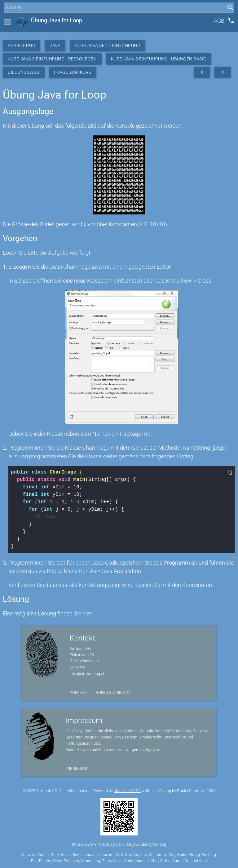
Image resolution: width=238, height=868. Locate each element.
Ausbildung (22, 46)
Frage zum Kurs (73, 72)
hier (87, 613)
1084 (211, 791)
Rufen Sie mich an (114, 692)
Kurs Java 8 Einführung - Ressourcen (52, 59)
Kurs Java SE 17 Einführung (108, 46)
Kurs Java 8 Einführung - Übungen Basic (159, 59)
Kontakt (79, 692)
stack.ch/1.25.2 (127, 791)
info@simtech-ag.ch (88, 674)
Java (55, 46)
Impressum (77, 768)
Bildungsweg (24, 72)
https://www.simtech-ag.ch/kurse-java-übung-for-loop (119, 844)
